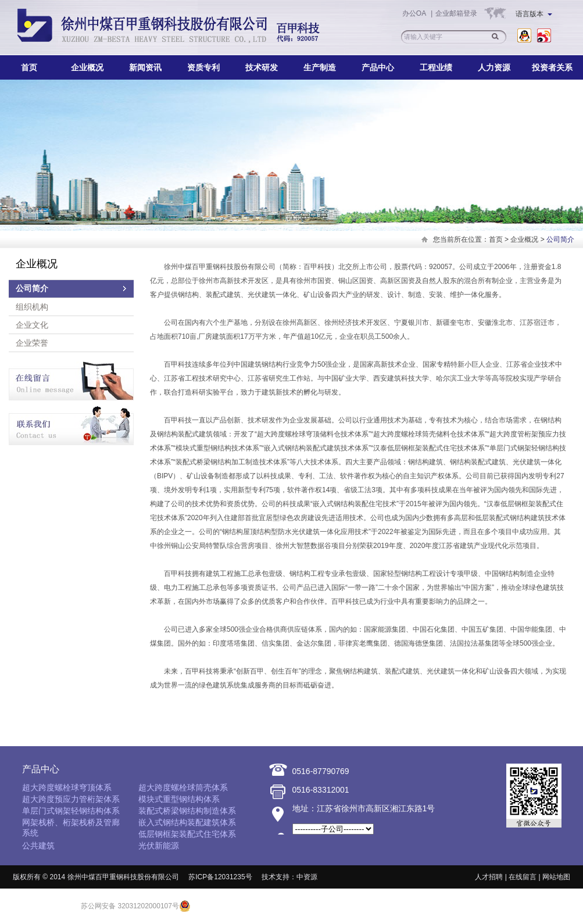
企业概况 (87, 67)
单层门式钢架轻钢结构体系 (71, 811)
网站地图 (556, 877)
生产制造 (320, 67)
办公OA (415, 13)
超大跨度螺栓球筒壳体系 (183, 787)
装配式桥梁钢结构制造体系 (187, 811)
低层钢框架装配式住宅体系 (187, 834)
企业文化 (32, 325)
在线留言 (523, 877)
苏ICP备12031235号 (220, 877)
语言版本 (534, 14)
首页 (29, 67)
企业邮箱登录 (456, 13)
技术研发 (262, 67)
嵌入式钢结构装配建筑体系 (187, 822)
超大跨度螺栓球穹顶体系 (67, 787)
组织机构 (32, 307)
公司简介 (32, 289)
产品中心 (378, 67)
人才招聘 (489, 877)
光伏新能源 (159, 846)
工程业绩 (436, 67)
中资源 (307, 877)
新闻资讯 (145, 67)
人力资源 (494, 67)
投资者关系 (552, 67)
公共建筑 (38, 846)
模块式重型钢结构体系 (179, 799)
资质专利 (203, 67)
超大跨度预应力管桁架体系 (71, 799)
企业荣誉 (32, 343)
